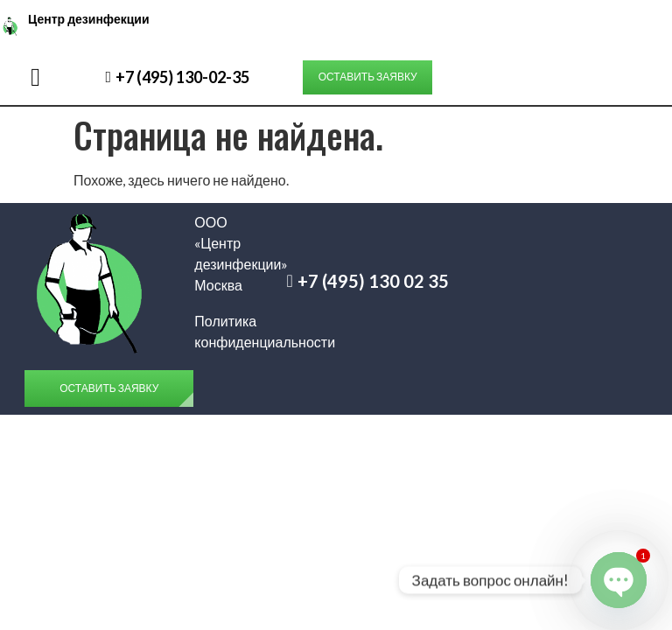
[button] (35, 77)
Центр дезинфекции (88, 19)
